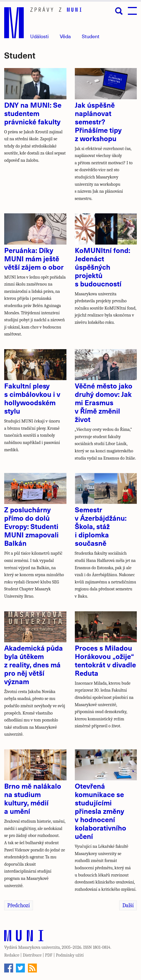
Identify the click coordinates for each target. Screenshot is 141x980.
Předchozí (19, 905)
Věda (65, 36)
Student (91, 36)
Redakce (12, 955)
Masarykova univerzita (39, 947)
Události (39, 36)
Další (128, 905)
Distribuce (32, 955)
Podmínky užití (70, 955)
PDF (49, 955)
